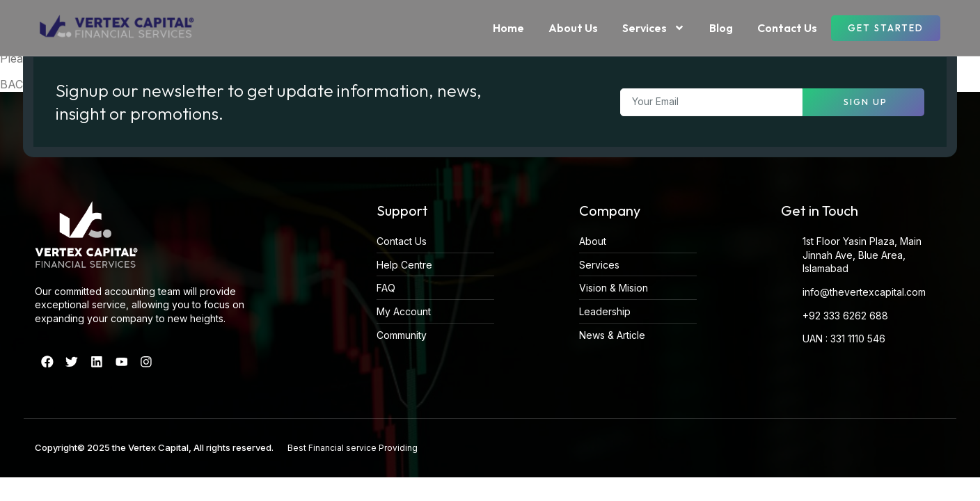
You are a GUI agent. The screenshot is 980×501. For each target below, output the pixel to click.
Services (654, 28)
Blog (721, 28)
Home (508, 28)
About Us (573, 28)
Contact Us (787, 28)
